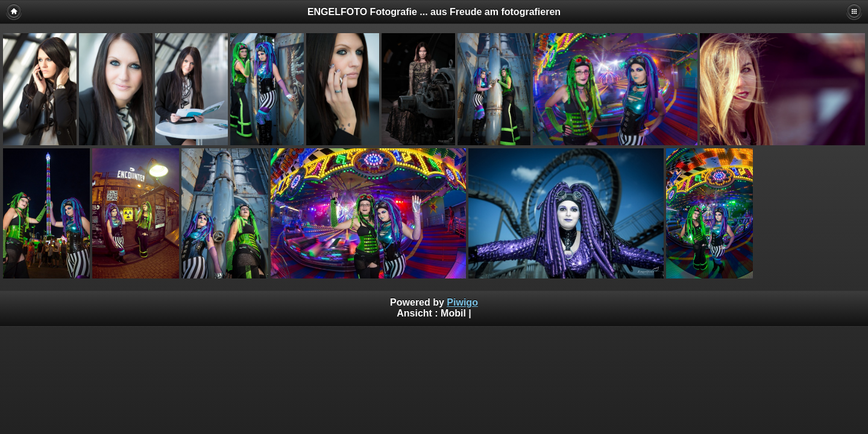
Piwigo (462, 302)
